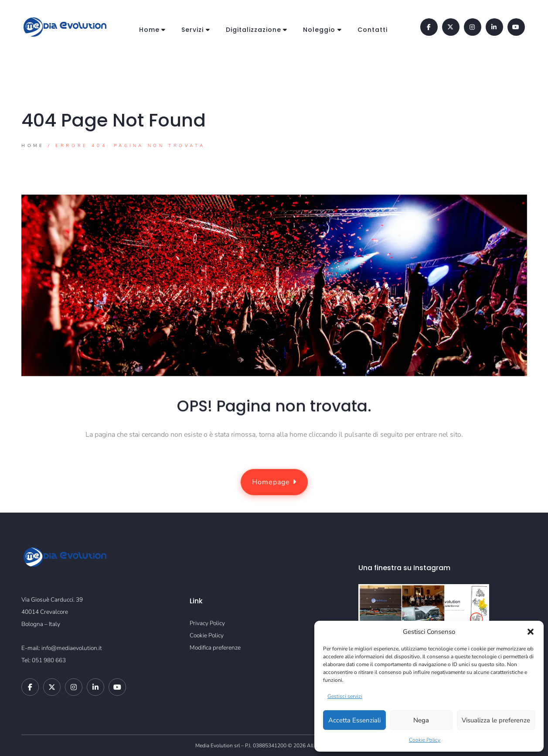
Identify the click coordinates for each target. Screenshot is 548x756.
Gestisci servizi (345, 696)
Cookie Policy (425, 740)
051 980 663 (49, 660)
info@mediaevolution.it (72, 648)
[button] (531, 632)
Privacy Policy (207, 623)
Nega (421, 720)
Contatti (373, 30)
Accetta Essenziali (354, 720)
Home (149, 30)
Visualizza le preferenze (496, 720)
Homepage (274, 482)
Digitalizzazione (254, 30)
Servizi (192, 30)
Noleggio (319, 30)
